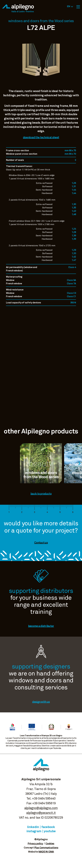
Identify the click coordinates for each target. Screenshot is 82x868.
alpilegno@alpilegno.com (41, 808)
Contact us (41, 543)
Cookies (50, 844)
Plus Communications (46, 848)
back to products (41, 494)
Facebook (48, 827)
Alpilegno (18, 8)
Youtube (50, 831)
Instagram (34, 831)
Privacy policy (35, 844)
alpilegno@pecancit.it (41, 813)
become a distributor (41, 626)
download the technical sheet (41, 138)
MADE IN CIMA (46, 852)
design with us (41, 702)
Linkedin (33, 827)
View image (41, 83)
